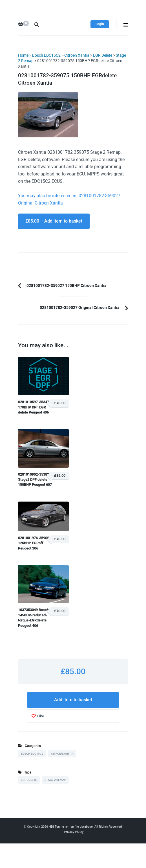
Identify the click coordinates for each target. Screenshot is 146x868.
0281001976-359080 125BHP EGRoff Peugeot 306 (35, 543)
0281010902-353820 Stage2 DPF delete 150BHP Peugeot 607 (35, 480)
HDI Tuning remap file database (71, 827)
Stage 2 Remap (55, 780)
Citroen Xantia (77, 55)
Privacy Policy (74, 832)
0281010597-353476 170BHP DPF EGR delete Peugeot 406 (35, 407)
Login (100, 24)
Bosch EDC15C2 (46, 55)
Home (23, 55)
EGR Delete (103, 55)
